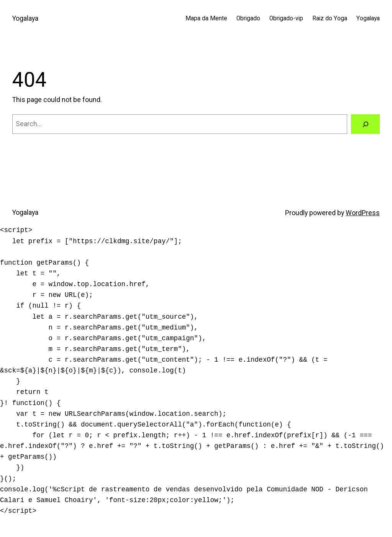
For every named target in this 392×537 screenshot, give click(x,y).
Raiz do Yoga (330, 18)
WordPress (363, 213)
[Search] (365, 124)
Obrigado (248, 18)
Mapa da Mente (206, 18)
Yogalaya (25, 18)
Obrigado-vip (286, 18)
